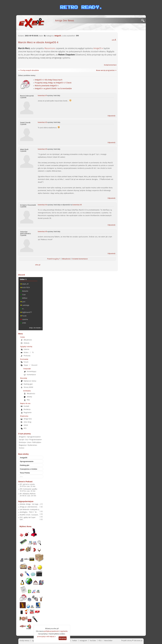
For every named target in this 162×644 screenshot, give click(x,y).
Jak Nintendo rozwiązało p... (30, 509)
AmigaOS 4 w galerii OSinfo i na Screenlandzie (53, 89)
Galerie (26, 349)
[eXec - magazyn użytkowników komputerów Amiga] (31, 23)
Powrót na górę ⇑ (54, 259)
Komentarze (31, 375)
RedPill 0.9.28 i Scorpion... (29, 515)
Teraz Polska (25, 473)
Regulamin (28, 413)
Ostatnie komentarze (80, 259)
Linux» (29, 442)
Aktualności (66, 259)
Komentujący (32, 371)
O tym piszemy (24, 434)
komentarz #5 (42, 232)
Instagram (83, 641)
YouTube (93, 641)
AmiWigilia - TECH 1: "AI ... (29, 512)
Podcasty (27, 356)
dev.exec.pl (138, 641)
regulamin (64, 631)
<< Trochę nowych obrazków (28, 70)
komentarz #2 (42, 122)
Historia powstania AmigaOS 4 (47, 86)
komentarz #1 (42, 96)
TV (33, 352)
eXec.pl (38, 265)
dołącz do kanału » (35, 328)
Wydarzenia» (32, 445)
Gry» (27, 440)
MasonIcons (50, 48)
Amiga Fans (28, 419)
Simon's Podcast (25, 482)
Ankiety (29, 397)
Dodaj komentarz (110, 65)
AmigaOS (58, 36)
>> (115, 70)
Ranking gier (28, 384)
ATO (25, 428)
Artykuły (27, 343)
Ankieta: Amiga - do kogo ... (30, 504)
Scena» (22, 448)
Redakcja (27, 409)
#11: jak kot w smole (27, 484)
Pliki (28, 400)
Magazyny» (23, 445)
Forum (26, 362)
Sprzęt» (22, 440)
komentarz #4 (42, 205)
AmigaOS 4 (98, 48)
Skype (26, 365)
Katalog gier (25, 465)
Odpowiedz (112, 116)
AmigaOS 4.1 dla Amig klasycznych (48, 80)
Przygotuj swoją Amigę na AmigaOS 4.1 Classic (53, 83)
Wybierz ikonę (25, 526)
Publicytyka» (37, 442)
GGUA (26, 425)
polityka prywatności (51, 631)
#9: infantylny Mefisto (28, 494)
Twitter (75, 641)
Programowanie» (36, 440)
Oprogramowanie (27, 461)
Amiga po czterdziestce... (29, 507)
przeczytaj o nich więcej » (46, 636)
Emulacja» (23, 442)
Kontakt (26, 406)
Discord (22, 275)
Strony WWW (28, 387)
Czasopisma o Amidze (29, 469)
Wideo (26, 352)
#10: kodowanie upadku (29, 489)
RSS (100, 641)
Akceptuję (63, 638)
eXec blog (27, 422)
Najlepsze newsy (30, 381)
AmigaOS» (23, 437)
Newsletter (108, 641)
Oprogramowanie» (34, 437)
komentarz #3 (42, 149)
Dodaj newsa (24, 641)
